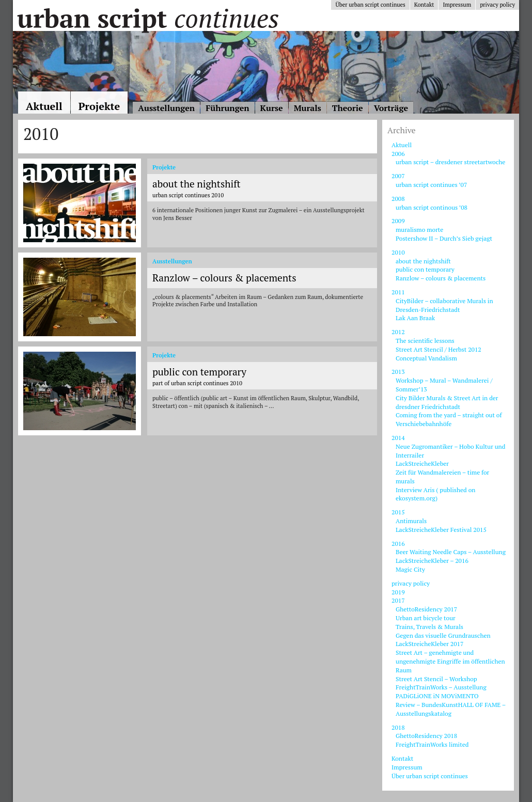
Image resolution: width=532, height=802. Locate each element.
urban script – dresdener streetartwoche (450, 162)
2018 (398, 727)
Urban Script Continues (147, 18)
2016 (398, 544)
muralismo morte (419, 230)
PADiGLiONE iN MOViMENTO (437, 696)
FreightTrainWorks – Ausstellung (441, 687)
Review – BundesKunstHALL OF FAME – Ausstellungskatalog (451, 709)
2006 (398, 154)
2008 (398, 199)
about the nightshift (423, 261)
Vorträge (391, 108)
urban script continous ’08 (432, 207)
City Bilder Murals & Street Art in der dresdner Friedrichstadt (447, 402)
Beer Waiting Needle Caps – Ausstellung (451, 552)
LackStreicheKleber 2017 (429, 644)
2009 (398, 221)
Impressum (457, 5)
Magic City (410, 569)
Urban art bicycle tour (426, 618)
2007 (398, 176)
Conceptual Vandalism (426, 358)
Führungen (227, 108)
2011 (398, 292)
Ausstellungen (166, 108)
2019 (398, 592)
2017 (398, 600)
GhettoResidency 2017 (426, 609)
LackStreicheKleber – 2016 (432, 561)
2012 (398, 332)
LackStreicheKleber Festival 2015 (441, 530)
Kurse (272, 108)
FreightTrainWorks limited (432, 744)
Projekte (99, 106)
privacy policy (497, 5)
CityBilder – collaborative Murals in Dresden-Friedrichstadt (444, 305)
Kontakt (424, 5)
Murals (308, 108)
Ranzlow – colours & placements (441, 278)
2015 (398, 512)
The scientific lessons (425, 341)
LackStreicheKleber (422, 463)
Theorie (348, 108)
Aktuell (44, 106)
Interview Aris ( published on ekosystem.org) (435, 494)
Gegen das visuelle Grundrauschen (443, 635)
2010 (398, 252)
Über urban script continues (370, 5)
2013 (398, 372)
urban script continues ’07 (431, 185)
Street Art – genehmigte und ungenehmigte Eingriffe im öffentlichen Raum (450, 661)
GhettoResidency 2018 (426, 736)
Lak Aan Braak (415, 318)
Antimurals (411, 521)
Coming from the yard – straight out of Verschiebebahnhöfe (449, 419)
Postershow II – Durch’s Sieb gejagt (444, 238)
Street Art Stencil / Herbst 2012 (439, 349)
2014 (398, 438)
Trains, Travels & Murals (429, 627)
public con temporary (425, 269)
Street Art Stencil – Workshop (436, 679)
